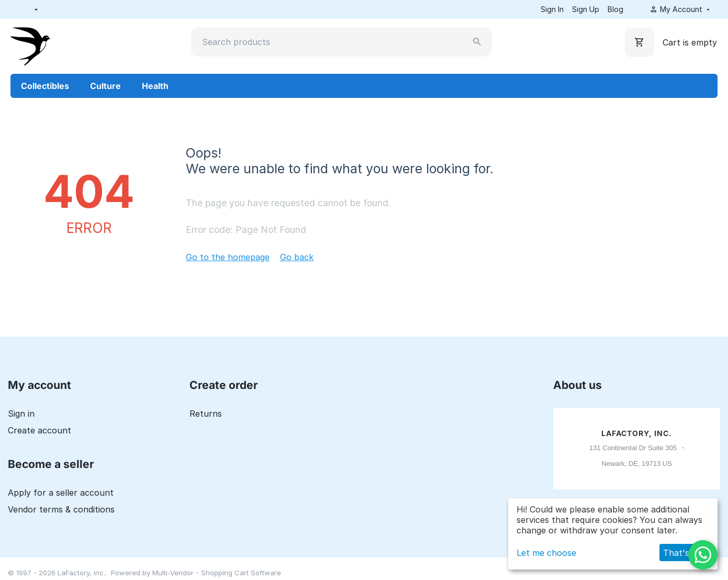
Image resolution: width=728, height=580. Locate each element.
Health (155, 86)
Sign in (21, 414)
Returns (206, 414)
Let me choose (546, 553)
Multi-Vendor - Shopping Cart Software (217, 573)
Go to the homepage (228, 257)
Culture (105, 86)
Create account (40, 430)
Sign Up (586, 9)
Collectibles (45, 86)
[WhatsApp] (703, 555)
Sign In (552, 9)
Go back (297, 257)
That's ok (682, 553)
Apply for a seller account (61, 493)
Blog (615, 9)
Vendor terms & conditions (61, 509)
